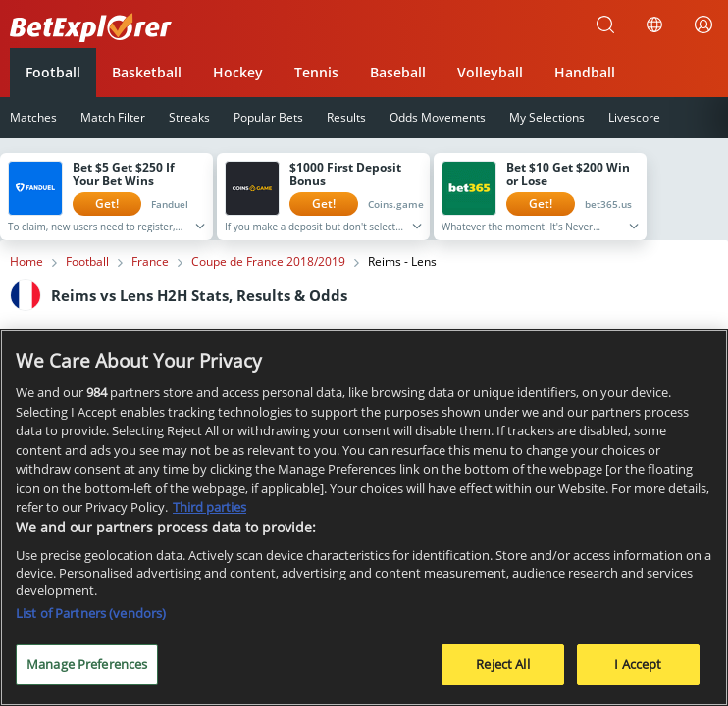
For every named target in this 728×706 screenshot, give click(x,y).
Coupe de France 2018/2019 (268, 262)
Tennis (316, 72)
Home (26, 262)
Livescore (634, 117)
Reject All (502, 670)
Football (53, 72)
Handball (585, 72)
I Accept (638, 670)
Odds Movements (438, 117)
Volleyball (490, 72)
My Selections (547, 117)
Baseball (398, 72)
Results (346, 117)
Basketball (147, 72)
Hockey (238, 72)
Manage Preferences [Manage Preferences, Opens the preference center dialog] (87, 670)
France (150, 262)
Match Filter (113, 117)
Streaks (189, 117)
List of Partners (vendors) (91, 619)
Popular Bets (268, 117)
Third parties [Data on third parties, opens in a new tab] (209, 512)
